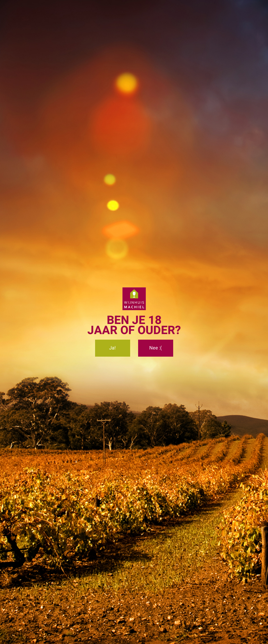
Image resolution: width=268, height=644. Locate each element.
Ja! (112, 348)
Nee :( (156, 348)
